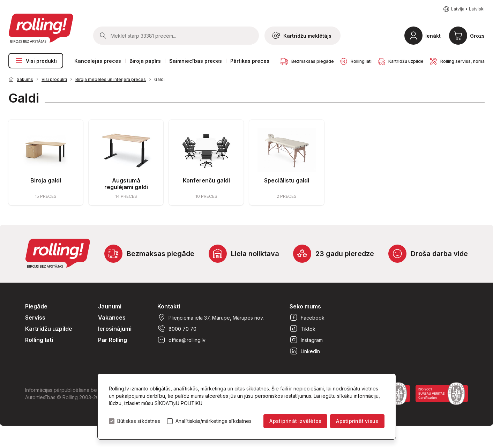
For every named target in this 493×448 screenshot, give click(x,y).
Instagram (306, 340)
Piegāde (36, 306)
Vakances (112, 318)
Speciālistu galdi (287, 180)
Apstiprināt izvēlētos (295, 421)
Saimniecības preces (196, 61)
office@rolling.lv (181, 340)
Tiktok (302, 329)
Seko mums (305, 306)
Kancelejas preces (98, 61)
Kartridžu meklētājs (302, 36)
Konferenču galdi (206, 180)
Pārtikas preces (250, 61)
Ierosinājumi (115, 329)
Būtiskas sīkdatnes (139, 421)
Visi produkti (36, 61)
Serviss (35, 318)
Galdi (159, 79)
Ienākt (433, 36)
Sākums (25, 79)
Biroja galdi (46, 180)
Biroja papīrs (145, 61)
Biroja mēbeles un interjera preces (111, 79)
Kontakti (169, 306)
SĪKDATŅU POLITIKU (178, 403)
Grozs (477, 36)
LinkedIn (305, 351)
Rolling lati (39, 340)
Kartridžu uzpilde (49, 329)
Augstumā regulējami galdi (126, 184)
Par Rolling (113, 340)
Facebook (307, 318)
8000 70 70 (177, 329)
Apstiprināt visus (357, 421)
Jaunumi (110, 306)
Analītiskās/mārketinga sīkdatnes (214, 421)
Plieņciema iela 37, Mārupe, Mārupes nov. (211, 318)
